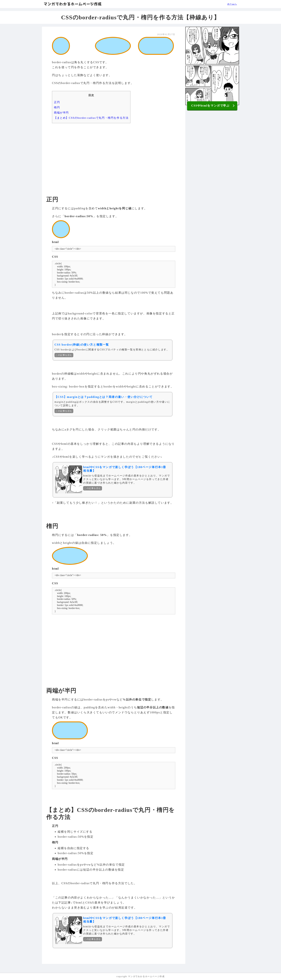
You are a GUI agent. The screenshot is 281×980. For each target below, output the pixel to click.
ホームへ (232, 4)
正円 (57, 102)
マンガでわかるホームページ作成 (73, 4)
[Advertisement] (114, 154)
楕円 (57, 107)
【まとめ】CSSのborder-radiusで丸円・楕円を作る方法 (91, 118)
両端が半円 (61, 113)
